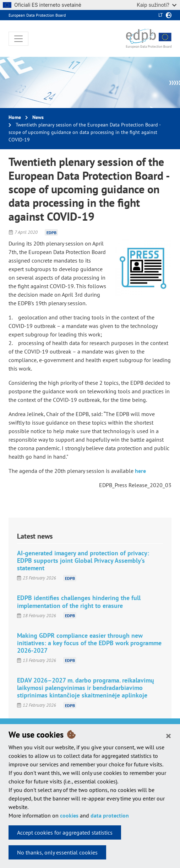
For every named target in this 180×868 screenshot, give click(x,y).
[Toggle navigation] (18, 39)
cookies (69, 815)
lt (161, 15)
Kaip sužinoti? (157, 5)
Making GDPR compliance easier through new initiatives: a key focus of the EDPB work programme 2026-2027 (89, 643)
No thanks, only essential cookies (57, 852)
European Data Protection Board (37, 15)
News (38, 117)
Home (15, 117)
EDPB (51, 232)
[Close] (168, 735)
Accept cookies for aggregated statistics (65, 832)
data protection (110, 815)
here (140, 471)
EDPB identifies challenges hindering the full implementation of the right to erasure (79, 602)
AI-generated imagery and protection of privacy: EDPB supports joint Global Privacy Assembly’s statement (83, 560)
